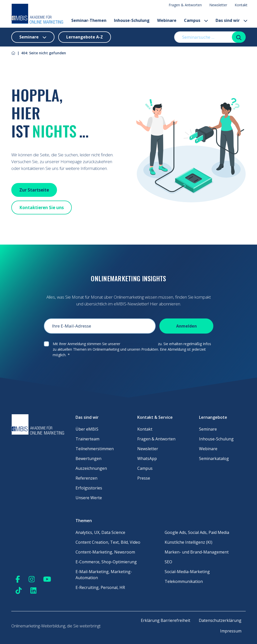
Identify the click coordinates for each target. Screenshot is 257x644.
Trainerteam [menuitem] (87, 439)
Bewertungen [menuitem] (88, 458)
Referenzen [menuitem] (86, 478)
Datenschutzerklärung (139, 344)
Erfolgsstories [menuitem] (89, 488)
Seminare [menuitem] (208, 429)
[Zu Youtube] (47, 579)
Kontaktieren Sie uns (42, 208)
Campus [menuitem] (145, 468)
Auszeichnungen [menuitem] (91, 468)
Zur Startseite (34, 190)
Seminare (33, 37)
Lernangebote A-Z (85, 37)
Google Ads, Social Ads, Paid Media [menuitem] (197, 532)
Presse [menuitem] (144, 478)
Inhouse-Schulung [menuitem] (216, 439)
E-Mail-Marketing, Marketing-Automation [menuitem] (104, 575)
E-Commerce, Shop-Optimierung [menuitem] (106, 562)
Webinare (167, 20)
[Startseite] (37, 14)
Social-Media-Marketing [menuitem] (187, 572)
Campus (196, 20)
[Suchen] (239, 37)
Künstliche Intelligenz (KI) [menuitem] (188, 542)
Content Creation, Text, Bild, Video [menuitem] (108, 542)
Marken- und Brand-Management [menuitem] (197, 552)
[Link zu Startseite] (13, 53)
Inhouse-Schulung (132, 20)
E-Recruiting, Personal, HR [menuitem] (100, 587)
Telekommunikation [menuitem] (184, 581)
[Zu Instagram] (32, 579)
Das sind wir (232, 20)
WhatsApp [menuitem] (147, 458)
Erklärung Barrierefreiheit (166, 620)
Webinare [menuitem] (208, 449)
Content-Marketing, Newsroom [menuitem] (105, 552)
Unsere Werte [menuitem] (89, 498)
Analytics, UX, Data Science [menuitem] (100, 532)
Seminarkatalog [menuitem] (214, 458)
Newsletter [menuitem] (218, 5)
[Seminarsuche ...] (206, 37)
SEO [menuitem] (168, 562)
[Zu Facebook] (18, 579)
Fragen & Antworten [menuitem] (185, 5)
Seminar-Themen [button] (89, 20)
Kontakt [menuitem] (241, 5)
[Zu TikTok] (19, 590)
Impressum (231, 631)
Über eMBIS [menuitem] (87, 429)
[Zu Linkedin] (34, 590)
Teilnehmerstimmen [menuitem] (95, 449)
